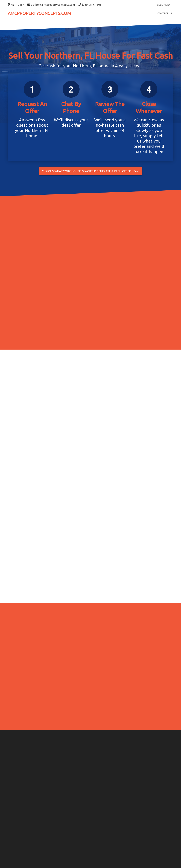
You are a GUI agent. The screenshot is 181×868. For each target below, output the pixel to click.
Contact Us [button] (165, 13)
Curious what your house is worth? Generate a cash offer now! (91, 171)
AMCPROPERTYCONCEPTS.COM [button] (39, 13)
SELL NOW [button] (164, 4)
